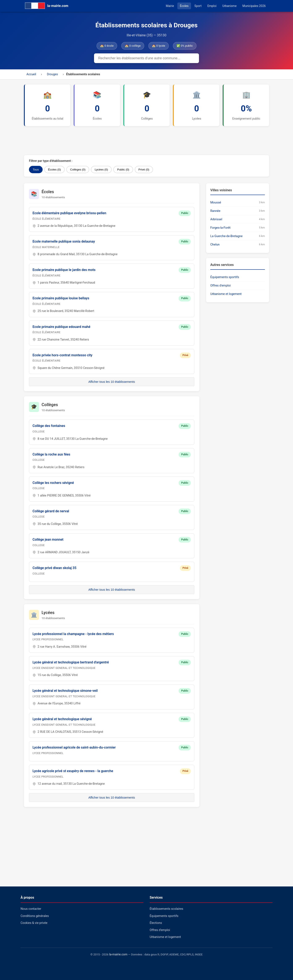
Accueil (31, 74)
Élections (156, 923)
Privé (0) (144, 170)
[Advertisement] (126, 141)
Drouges (52, 74)
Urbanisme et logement (226, 294)
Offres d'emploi (220, 286)
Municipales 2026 (254, 6)
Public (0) (123, 170)
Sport (198, 6)
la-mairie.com (118, 954)
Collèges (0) (78, 170)
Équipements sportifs (225, 277)
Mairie (170, 6)
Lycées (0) (101, 170)
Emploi (212, 6)
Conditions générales (35, 916)
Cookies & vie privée (34, 923)
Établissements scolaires (166, 909)
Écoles (184, 6)
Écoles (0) (54, 170)
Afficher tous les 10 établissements (112, 382)
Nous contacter (31, 909)
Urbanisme (229, 6)
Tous (36, 170)
